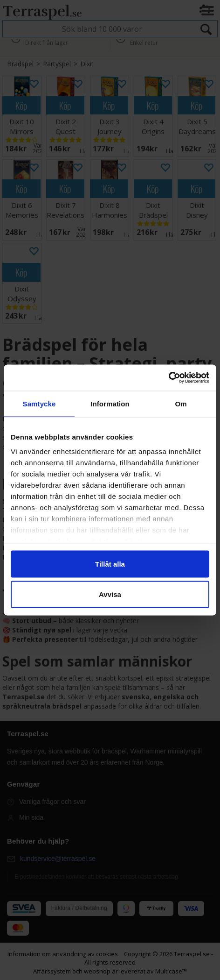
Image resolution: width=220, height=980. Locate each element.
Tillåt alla (110, 564)
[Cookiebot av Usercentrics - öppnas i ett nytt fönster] (168, 378)
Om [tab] (181, 403)
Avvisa (110, 594)
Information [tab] (110, 403)
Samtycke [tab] (39, 403)
